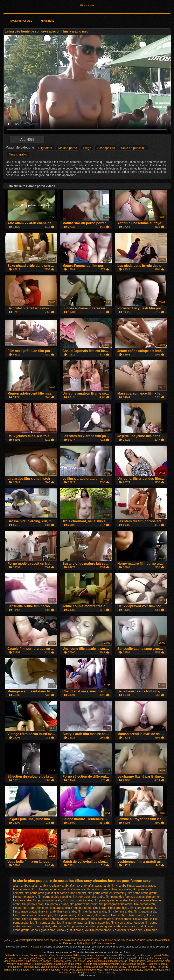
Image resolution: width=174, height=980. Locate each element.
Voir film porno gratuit (19, 964)
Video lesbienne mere (159, 961)
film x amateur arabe (78, 908)
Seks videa (79, 955)
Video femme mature (60, 955)
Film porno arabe (87, 973)
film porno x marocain (84, 904)
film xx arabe (85, 915)
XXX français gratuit (70, 967)
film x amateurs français (106, 964)
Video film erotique (154, 970)
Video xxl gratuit (49, 967)
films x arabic (18, 154)
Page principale (21, 21)
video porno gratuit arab (105, 926)
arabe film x (126, 886)
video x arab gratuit (134, 926)
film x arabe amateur (143, 908)
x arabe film (135, 930)
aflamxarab (95, 886)
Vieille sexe (79, 961)
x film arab (151, 930)
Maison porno (68, 148)
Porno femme (13, 967)
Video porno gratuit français (87, 958)
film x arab (100, 908)
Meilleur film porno (115, 967)
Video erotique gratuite (133, 964)
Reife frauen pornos (82, 940)
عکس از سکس (12, 940)
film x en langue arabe (92, 911)
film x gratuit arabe (25, 915)
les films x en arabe (119, 923)
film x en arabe (67, 911)
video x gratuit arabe (70, 930)
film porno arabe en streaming (107, 893)
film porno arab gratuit (39, 893)
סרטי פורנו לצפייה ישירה (139, 940)
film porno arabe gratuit (142, 893)
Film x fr (87, 964)
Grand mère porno (157, 964)
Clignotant (45, 148)
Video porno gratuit (72, 970)
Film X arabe (33, 947)
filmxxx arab (141, 919)
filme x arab (137, 915)
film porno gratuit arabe (77, 900)
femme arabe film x (25, 889)
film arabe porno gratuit (54, 889)
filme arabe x (119, 915)
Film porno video (93, 970)
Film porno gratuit (72, 964)
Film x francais (134, 970)
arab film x (111, 886)
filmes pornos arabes (55, 919)
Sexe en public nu (133, 148)
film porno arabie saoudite (54, 897)
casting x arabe (145, 886)
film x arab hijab (118, 908)
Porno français (137, 961)
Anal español (51, 940)
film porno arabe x (25, 897)
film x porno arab (64, 915)
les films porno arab (70, 923)
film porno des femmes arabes (125, 897)
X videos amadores (105, 943)
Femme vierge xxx (93, 967)
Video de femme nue (17, 955)
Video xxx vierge (62, 961)
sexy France (148, 967)
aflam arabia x (41, 886)
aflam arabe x (22, 886)
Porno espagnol (52, 970)
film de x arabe (122, 889)
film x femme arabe (120, 911)
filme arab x (102, 915)
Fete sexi (68, 943)
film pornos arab (145, 904)
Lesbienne (112, 955)
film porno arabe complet (70, 893)
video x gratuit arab (43, 930)
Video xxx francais (97, 961)
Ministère (47, 21)
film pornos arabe (24, 908)
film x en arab (47, 911)
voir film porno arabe (98, 930)
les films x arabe (94, 923)
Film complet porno (114, 970)
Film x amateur (21, 970)
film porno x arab (33, 904)
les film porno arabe (43, 923)
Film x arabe (87, 6)
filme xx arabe (31, 919)
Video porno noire (13, 961)
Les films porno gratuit (149, 955)
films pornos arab (102, 919)
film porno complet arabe (88, 897)
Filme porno (134, 967)
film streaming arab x (50, 908)
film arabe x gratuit (99, 889)
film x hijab (45, 915)
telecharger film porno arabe (70, 926)
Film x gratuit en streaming (154, 958)
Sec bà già (65, 940)
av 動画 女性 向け (84, 943)
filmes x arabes (80, 919)
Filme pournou (31, 967)
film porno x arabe (57, 904)
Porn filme (36, 970)
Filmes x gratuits (39, 955)
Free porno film (116, 940)
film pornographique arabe (116, 904)
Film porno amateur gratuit (46, 964)
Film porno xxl (127, 955)
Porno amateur (106, 973)
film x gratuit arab (145, 911)
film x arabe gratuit (25, 911)
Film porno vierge (118, 961)
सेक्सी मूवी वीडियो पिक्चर (32, 940)
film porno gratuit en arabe (111, 900)
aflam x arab (60, 886)
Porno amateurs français (38, 961)
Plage (87, 148)
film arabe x (78, 889)
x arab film (119, 930)
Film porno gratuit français (32, 958)
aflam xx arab (78, 886)
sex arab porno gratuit (36, 926)
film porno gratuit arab (47, 900)
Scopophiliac (106, 148)
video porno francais (59, 958)
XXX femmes (111, 958)
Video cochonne (96, 955)
